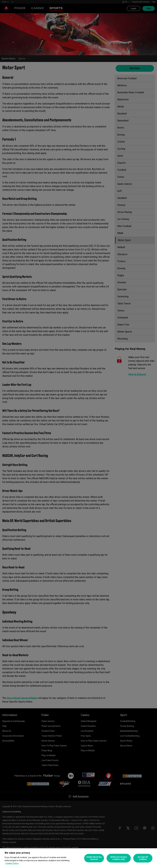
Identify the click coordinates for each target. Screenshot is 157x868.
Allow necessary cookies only (119, 858)
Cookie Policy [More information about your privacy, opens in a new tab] (12, 863)
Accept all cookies (143, 858)
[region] (78, 858)
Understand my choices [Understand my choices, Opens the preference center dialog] (94, 858)
